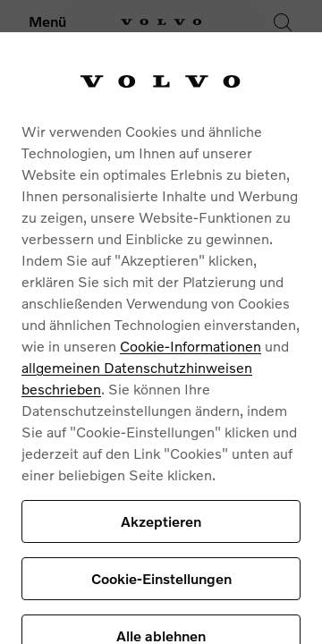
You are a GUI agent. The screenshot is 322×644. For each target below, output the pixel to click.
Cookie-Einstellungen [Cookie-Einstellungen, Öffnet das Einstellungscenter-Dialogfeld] (161, 578)
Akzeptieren (161, 521)
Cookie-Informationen (191, 346)
